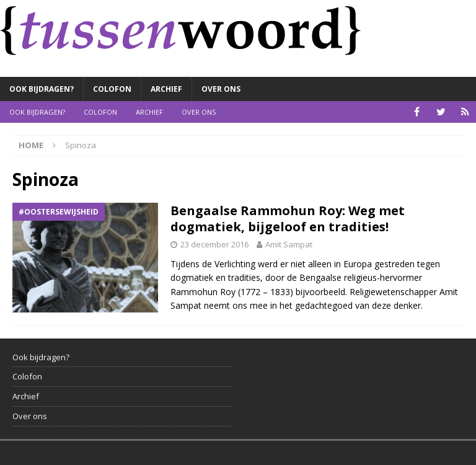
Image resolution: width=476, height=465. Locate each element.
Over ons (221, 89)
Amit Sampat (289, 244)
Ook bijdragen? (42, 89)
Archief (166, 89)
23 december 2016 (214, 244)
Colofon (112, 89)
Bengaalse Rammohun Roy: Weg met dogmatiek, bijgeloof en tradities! (288, 219)
